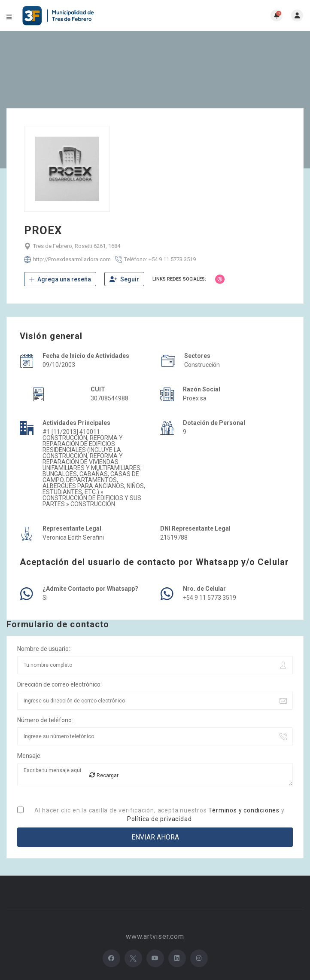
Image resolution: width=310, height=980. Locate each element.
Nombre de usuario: (44, 649)
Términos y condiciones (244, 810)
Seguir (124, 279)
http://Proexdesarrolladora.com (72, 259)
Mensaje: (29, 756)
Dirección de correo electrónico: (59, 684)
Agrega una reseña (60, 279)
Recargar (104, 775)
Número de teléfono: (45, 720)
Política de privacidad (160, 819)
